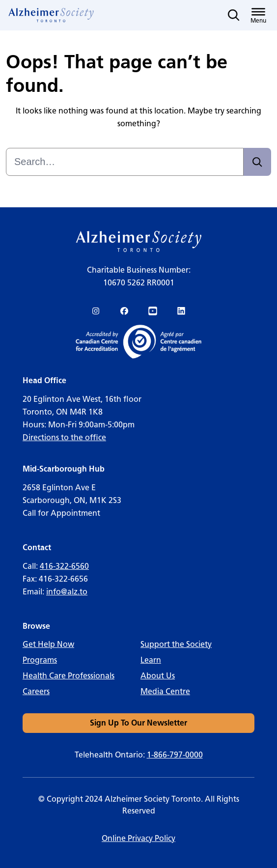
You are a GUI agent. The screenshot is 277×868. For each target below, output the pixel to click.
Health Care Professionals (69, 676)
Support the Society (176, 644)
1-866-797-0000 (175, 755)
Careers (36, 691)
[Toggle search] (234, 15)
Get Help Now (48, 644)
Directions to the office (64, 437)
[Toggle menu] (258, 15)
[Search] (257, 162)
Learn (151, 660)
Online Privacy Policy (138, 838)
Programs (40, 660)
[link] (51, 15)
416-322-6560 (64, 566)
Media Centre (165, 691)
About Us (158, 676)
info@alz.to (67, 592)
